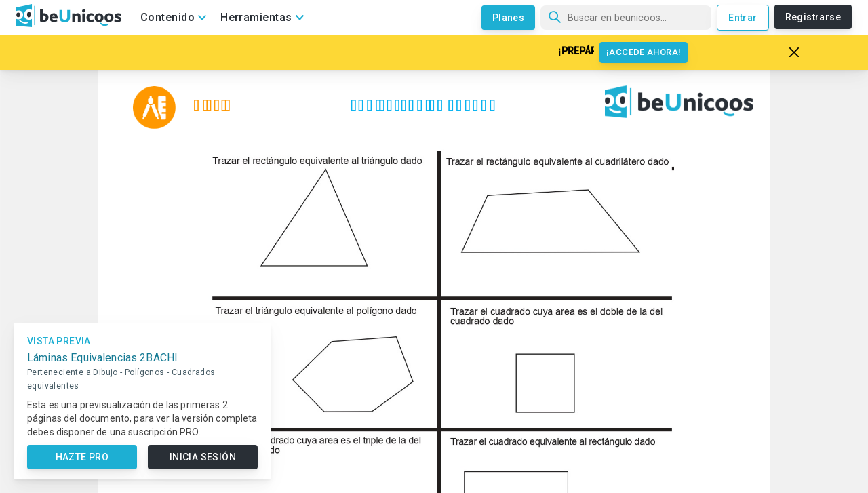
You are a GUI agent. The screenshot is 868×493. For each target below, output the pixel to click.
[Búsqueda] (626, 18)
